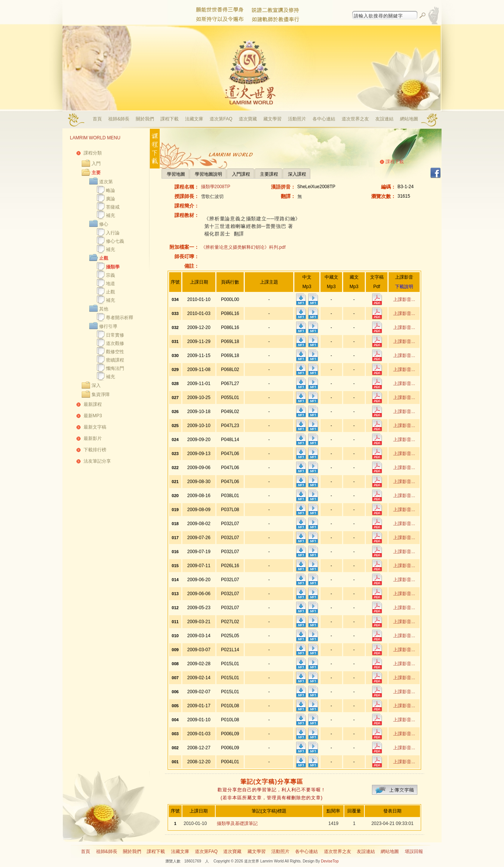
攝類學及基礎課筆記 (237, 823)
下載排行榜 (95, 450)
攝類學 (113, 267)
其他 (104, 309)
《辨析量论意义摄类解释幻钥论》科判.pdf (243, 247)
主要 (96, 173)
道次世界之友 (355, 119)
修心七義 (115, 241)
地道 (110, 284)
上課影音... (404, 299)
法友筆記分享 (97, 461)
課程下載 (170, 119)
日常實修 (115, 335)
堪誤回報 (414, 851)
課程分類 (93, 153)
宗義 (110, 275)
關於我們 (145, 119)
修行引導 (108, 326)
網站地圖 (409, 119)
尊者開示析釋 (120, 318)
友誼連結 (384, 119)
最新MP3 (93, 416)
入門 (96, 164)
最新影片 (93, 438)
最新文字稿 (95, 427)
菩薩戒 (113, 207)
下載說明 (404, 287)
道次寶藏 (248, 119)
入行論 (113, 233)
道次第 (106, 182)
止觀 (104, 258)
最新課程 (93, 404)
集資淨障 (101, 395)
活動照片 (297, 119)
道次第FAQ (221, 119)
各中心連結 (324, 119)
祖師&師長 (119, 119)
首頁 (97, 119)
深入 (96, 385)
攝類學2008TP (216, 187)
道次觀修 (115, 343)
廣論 (110, 199)
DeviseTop (330, 861)
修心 (104, 224)
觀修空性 (115, 352)
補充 (110, 215)
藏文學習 (272, 119)
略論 (110, 190)
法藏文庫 (194, 119)
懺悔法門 (115, 368)
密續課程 (115, 360)
